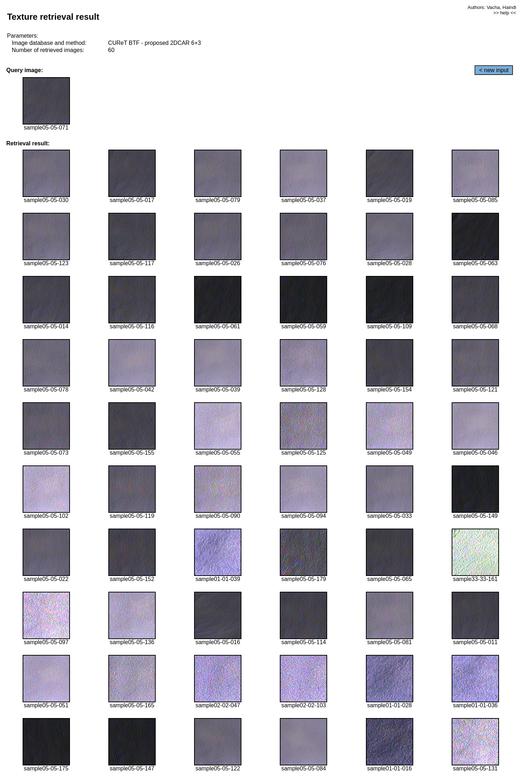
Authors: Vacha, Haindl (492, 7)
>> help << (505, 13)
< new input (494, 70)
